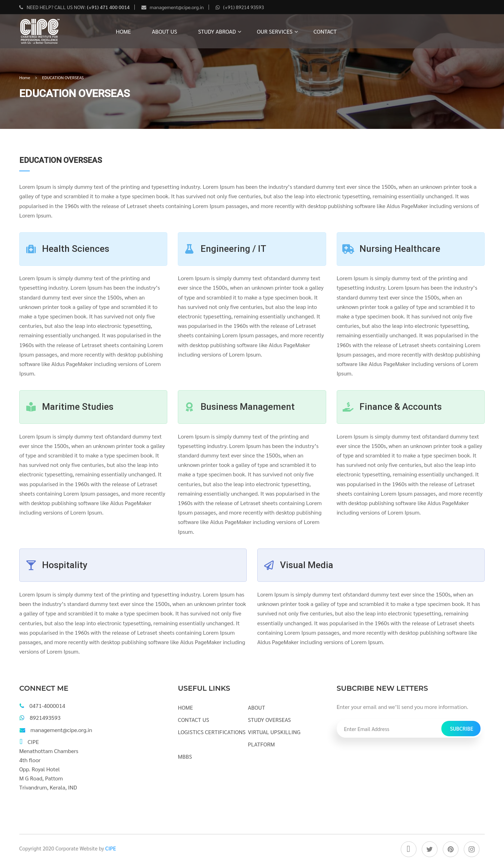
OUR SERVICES (275, 31)
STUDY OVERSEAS (269, 720)
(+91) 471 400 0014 (108, 7)
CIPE (111, 848)
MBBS (185, 756)
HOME (123, 31)
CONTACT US (193, 720)
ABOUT (256, 707)
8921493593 (45, 718)
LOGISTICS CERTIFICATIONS (212, 732)
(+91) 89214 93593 (244, 7)
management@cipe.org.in (177, 7)
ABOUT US (164, 31)
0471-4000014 (47, 706)
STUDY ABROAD (217, 31)
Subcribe (462, 728)
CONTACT (325, 31)
